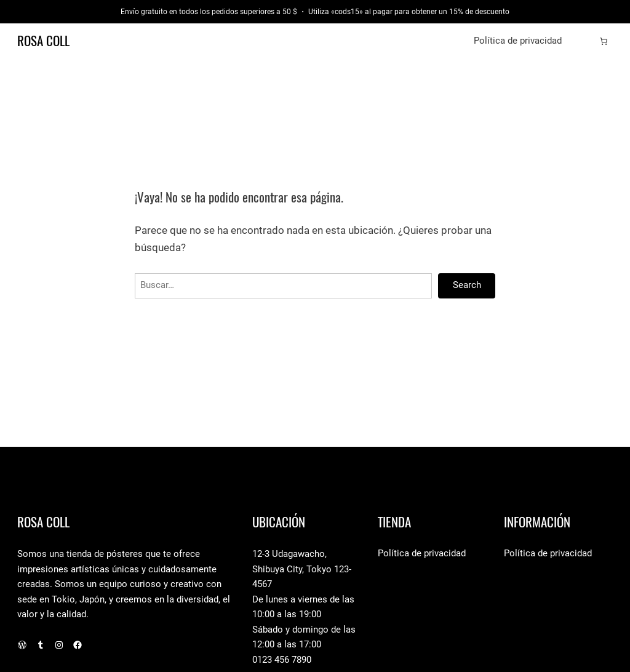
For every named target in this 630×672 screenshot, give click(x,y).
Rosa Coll (43, 41)
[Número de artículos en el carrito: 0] (604, 41)
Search (467, 285)
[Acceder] (584, 42)
